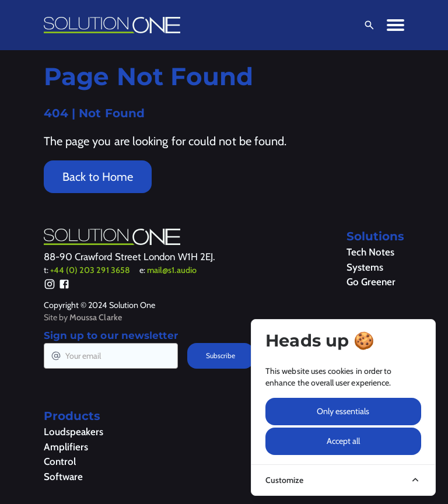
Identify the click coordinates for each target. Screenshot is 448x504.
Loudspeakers (73, 432)
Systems (365, 267)
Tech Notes (370, 252)
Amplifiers (66, 447)
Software (63, 477)
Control (60, 461)
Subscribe (220, 356)
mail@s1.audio (172, 270)
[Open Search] (367, 25)
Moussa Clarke (96, 317)
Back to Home (98, 177)
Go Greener (371, 282)
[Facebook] (64, 286)
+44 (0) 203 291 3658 (90, 270)
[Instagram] (50, 286)
